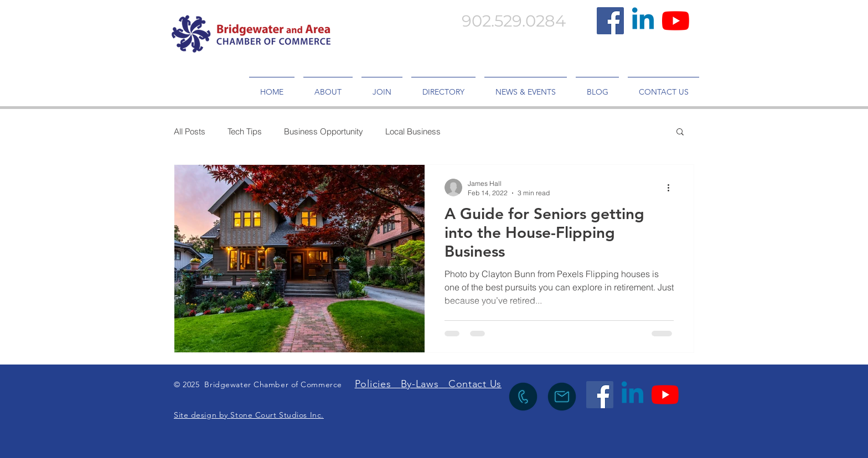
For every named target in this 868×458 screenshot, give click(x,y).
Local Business (413, 131)
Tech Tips (245, 131)
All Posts (190, 131)
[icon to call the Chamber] (523, 397)
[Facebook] (610, 21)
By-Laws (420, 384)
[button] (680, 132)
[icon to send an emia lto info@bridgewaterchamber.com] (562, 397)
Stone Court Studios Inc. (277, 415)
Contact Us (475, 384)
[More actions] (672, 188)
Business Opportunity (324, 131)
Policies (378, 384)
